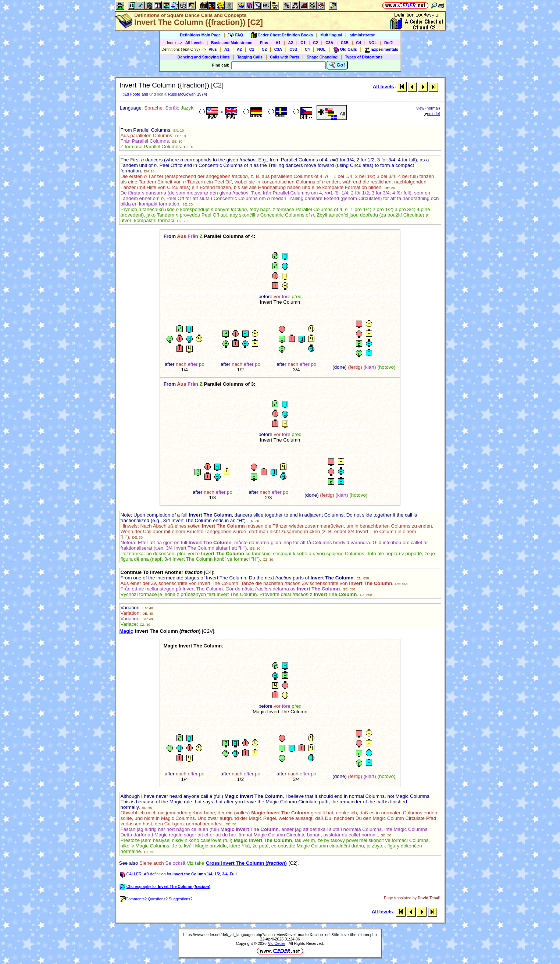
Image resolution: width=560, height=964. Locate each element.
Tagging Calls (250, 57)
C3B (345, 43)
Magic (126, 631)
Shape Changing (322, 57)
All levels (384, 87)
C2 (315, 43)
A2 (290, 43)
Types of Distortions (364, 57)
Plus (264, 43)
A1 (278, 43)
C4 (359, 43)
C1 (303, 43)
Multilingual (331, 35)
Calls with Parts (284, 57)
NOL (373, 43)
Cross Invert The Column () (246, 863)
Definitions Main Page (200, 35)
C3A (329, 43)
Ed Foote (132, 94)
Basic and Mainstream (232, 43)
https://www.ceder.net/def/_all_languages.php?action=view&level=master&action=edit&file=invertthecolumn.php (280, 935)
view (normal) (428, 108)
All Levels (195, 43)
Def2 (388, 43)
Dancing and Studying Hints (204, 57)
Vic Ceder (277, 943)
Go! (337, 65)
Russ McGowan (182, 94)
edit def (432, 114)
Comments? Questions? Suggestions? (156, 899)
